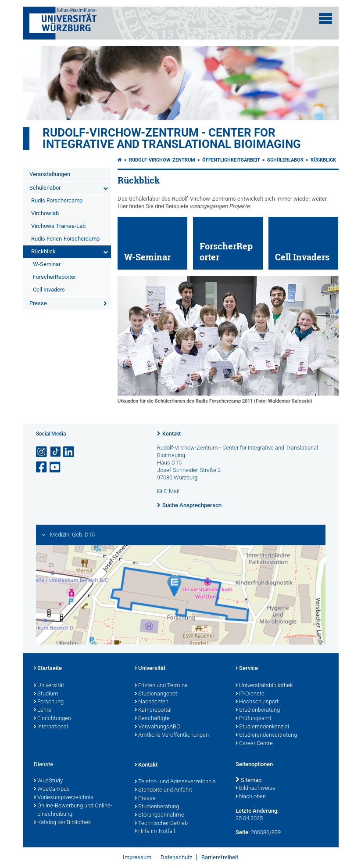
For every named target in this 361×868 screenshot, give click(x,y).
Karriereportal (153, 710)
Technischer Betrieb (161, 824)
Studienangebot (156, 694)
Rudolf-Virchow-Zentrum (162, 160)
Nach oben (251, 797)
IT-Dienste (250, 694)
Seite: (243, 832)
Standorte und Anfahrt (163, 790)
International (51, 727)
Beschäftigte (152, 719)
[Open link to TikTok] (56, 452)
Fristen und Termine (161, 686)
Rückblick (43, 251)
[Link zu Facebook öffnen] (42, 467)
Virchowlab (45, 213)
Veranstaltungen (50, 174)
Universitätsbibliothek (264, 686)
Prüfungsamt (254, 719)
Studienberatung (258, 710)
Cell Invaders (49, 290)
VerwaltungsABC (157, 727)
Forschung (49, 702)
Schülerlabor (45, 188)
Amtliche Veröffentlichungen (172, 735)
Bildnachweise (256, 789)
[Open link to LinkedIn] (69, 452)
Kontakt (172, 434)
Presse (38, 303)
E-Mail (172, 491)
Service (247, 669)
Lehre (43, 710)
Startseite (48, 669)
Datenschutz (176, 857)
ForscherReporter (54, 277)
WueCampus (52, 789)
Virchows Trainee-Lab (58, 226)
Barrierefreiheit (220, 857)
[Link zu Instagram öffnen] (42, 452)
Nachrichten (152, 702)
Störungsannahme (159, 815)
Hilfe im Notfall (155, 832)
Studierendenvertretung (266, 735)
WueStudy (48, 781)
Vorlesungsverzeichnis (64, 798)
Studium (46, 694)
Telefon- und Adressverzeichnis (175, 782)
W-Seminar (47, 264)
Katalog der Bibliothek (62, 823)
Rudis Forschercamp (57, 200)
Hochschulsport (257, 702)
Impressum (137, 857)
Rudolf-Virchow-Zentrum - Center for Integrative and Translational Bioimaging (172, 138)
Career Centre (254, 744)
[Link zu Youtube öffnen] (56, 467)
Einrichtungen (52, 719)
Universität (49, 686)
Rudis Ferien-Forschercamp (65, 239)
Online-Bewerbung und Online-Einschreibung (73, 810)
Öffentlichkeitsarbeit (231, 160)
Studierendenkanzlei (262, 727)
